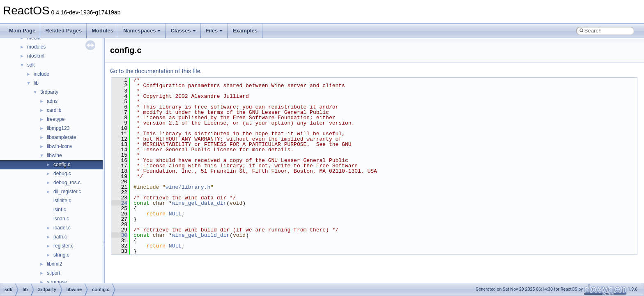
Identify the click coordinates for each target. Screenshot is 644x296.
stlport (54, 273)
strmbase (57, 282)
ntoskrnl (36, 56)
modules (36, 47)
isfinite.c (62, 201)
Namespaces (142, 31)
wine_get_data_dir (199, 203)
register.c (63, 246)
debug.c (62, 173)
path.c (60, 237)
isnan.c (61, 219)
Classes (183, 31)
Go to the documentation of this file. (156, 71)
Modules (102, 31)
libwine (54, 155)
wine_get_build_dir (201, 235)
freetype (56, 119)
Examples (245, 31)
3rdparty (49, 92)
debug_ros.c (67, 183)
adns (52, 101)
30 (119, 235)
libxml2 (54, 264)
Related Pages (63, 31)
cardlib (54, 110)
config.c (62, 164)
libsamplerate (61, 137)
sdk (31, 65)
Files (214, 31)
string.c (61, 255)
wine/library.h (188, 187)
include (41, 74)
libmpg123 (58, 128)
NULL (175, 214)
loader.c (62, 228)
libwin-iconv (60, 146)
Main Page (22, 31)
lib (36, 83)
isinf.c (60, 210)
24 (119, 203)
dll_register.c (67, 192)
